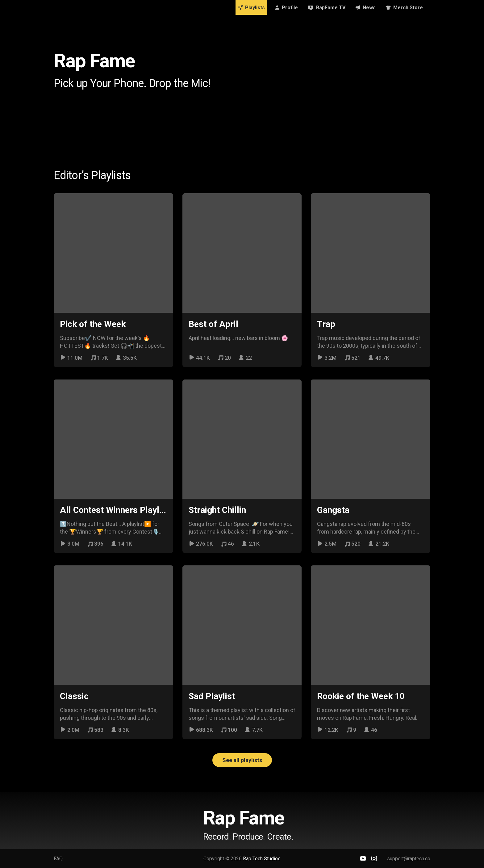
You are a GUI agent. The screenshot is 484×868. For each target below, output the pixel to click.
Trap (326, 324)
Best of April (213, 324)
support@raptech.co (409, 859)
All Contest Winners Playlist (115, 510)
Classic (74, 696)
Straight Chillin (217, 510)
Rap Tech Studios (262, 859)
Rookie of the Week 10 (361, 696)
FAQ (58, 859)
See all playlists (242, 760)
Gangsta (333, 510)
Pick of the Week (93, 324)
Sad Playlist (212, 696)
